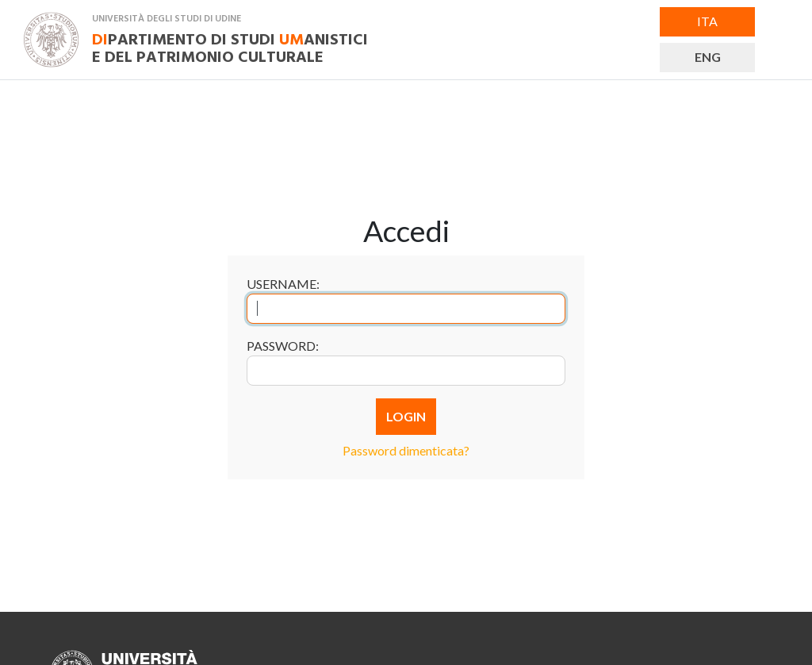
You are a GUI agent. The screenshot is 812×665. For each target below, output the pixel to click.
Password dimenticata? (406, 450)
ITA (707, 21)
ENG (708, 57)
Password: (283, 346)
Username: (283, 284)
